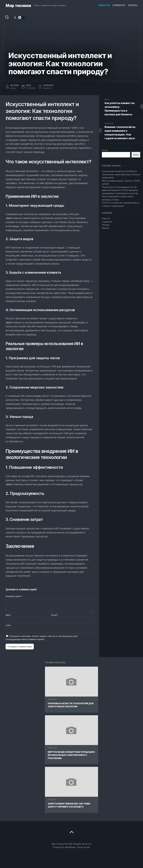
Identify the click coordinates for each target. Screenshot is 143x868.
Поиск (105, 150)
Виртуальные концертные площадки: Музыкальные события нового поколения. (71, 755)
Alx (88, 847)
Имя (9, 615)
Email (55, 615)
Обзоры (133, 5)
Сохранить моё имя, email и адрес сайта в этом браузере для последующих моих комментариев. (41, 638)
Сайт (8, 625)
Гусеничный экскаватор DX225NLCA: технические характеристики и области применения (121, 174)
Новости (104, 5)
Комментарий (14, 596)
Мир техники (18, 6)
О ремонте (119, 5)
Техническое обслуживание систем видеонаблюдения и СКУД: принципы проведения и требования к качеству (120, 190)
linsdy (13, 88)
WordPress (70, 847)
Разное (105, 228)
